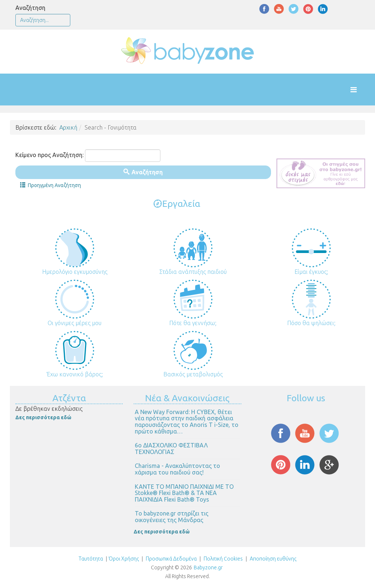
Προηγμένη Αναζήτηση (51, 185)
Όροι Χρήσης (124, 559)
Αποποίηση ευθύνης (273, 559)
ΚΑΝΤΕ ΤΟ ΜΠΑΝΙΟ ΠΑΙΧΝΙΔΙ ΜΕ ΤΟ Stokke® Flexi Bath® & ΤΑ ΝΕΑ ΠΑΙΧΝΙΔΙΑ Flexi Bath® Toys (184, 493)
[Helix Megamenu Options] (361, 90)
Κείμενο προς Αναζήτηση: (49, 155)
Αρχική (68, 127)
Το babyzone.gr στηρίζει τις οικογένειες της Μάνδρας (172, 517)
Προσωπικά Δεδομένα (171, 559)
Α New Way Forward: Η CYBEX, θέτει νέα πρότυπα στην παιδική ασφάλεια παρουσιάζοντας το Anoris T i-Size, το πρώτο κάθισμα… (187, 422)
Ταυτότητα (91, 559)
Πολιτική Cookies (223, 559)
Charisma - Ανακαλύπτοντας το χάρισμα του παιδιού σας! (177, 469)
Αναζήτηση (30, 8)
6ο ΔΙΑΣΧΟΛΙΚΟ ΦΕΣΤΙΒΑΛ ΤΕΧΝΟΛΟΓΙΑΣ (171, 449)
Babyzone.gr (208, 567)
